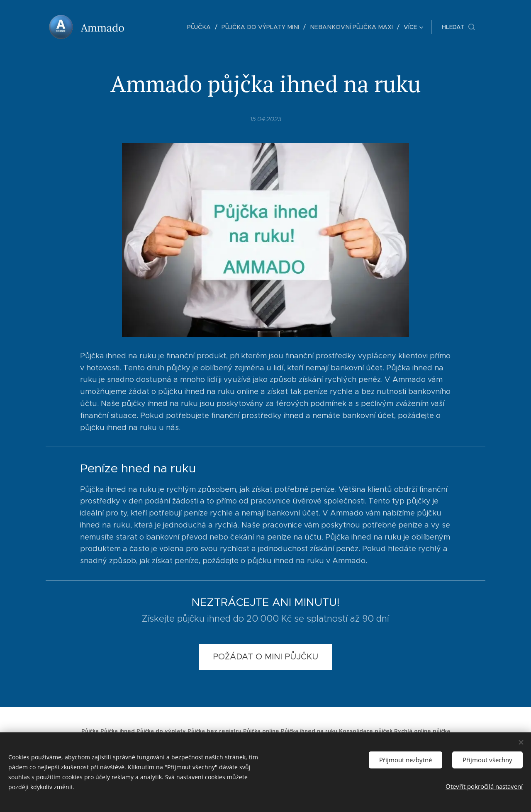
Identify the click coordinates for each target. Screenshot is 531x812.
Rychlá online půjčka (422, 731)
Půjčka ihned (118, 731)
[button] (458, 27)
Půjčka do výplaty (161, 731)
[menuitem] (157, 27)
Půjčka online (261, 731)
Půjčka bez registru (214, 731)
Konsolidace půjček (366, 731)
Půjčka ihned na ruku (309, 731)
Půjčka (90, 731)
